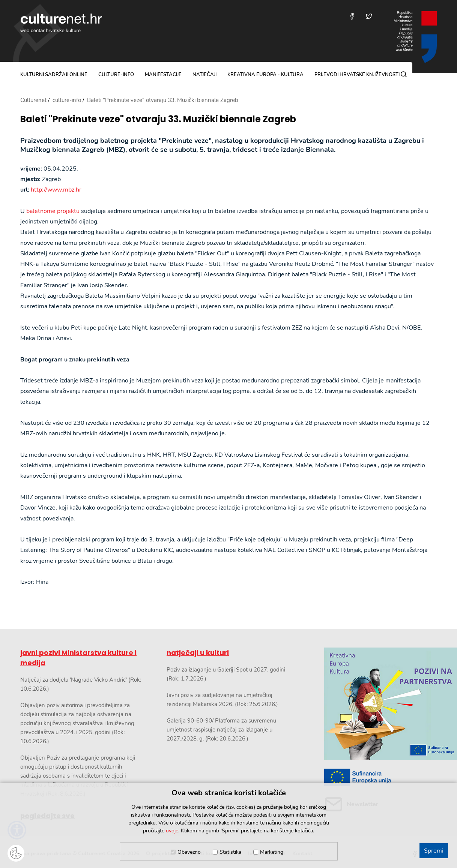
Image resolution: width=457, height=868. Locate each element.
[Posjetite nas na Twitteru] (369, 16)
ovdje (172, 831)
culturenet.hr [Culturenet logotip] (61, 23)
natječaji (204, 75)
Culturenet (33, 100)
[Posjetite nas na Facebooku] (352, 16)
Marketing (272, 852)
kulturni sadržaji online (54, 75)
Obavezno (189, 852)
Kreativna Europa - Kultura (265, 75)
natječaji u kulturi (198, 653)
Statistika (230, 852)
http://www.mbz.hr (56, 190)
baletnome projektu (53, 211)
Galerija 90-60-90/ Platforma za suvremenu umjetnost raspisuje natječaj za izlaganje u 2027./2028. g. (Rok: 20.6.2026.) (221, 730)
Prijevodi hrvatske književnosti (357, 75)
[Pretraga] (404, 74)
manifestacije (163, 75)
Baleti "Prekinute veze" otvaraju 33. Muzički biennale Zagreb (158, 119)
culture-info (116, 75)
